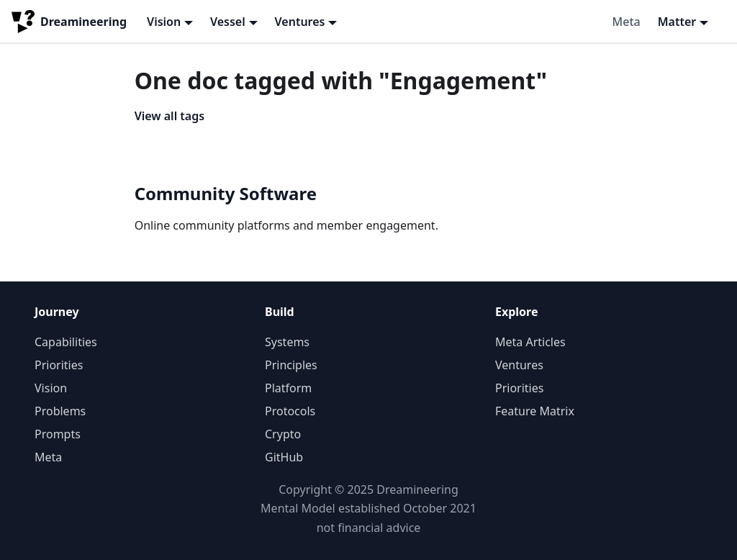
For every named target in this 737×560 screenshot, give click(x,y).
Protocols (290, 411)
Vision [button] (164, 22)
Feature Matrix (535, 411)
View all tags (169, 116)
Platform (288, 388)
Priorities (59, 365)
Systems (287, 342)
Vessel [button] (228, 22)
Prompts (58, 434)
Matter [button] (677, 22)
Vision (51, 388)
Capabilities (66, 342)
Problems (60, 411)
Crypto (283, 434)
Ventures (519, 365)
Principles (291, 365)
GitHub (284, 457)
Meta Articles (530, 342)
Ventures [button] (300, 22)
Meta (627, 22)
